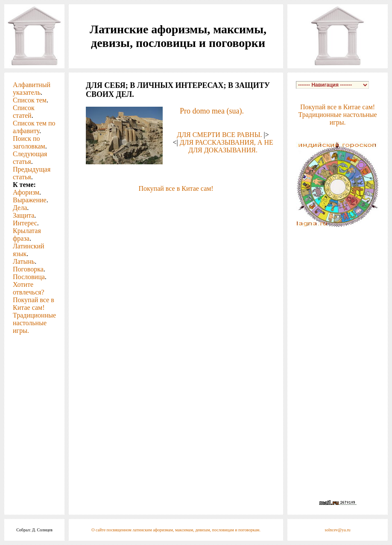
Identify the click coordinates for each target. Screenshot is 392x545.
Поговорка (28, 269)
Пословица (29, 277)
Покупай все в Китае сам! (34, 304)
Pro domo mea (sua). (212, 111)
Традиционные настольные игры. (34, 323)
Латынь (24, 261)
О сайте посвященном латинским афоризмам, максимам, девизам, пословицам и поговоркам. (176, 530)
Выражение (30, 200)
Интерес (25, 223)
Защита (23, 215)
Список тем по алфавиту (34, 127)
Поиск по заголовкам (29, 142)
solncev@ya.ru (338, 530)
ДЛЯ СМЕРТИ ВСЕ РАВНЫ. (219, 135)
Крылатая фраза (27, 235)
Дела (20, 208)
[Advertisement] (176, 252)
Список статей (24, 112)
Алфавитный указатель (32, 89)
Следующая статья (30, 158)
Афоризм (26, 192)
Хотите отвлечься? (29, 288)
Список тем (30, 100)
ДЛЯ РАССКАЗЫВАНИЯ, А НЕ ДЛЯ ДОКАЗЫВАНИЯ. (227, 146)
